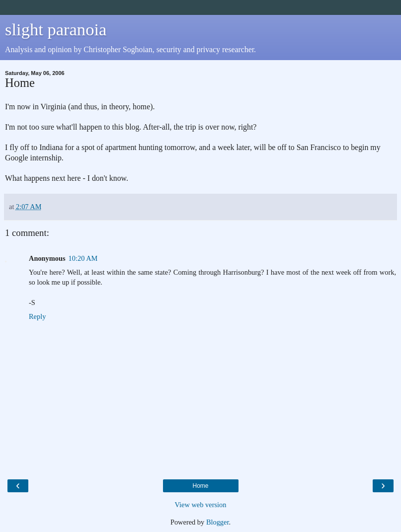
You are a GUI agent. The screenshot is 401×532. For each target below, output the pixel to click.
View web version (201, 505)
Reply (37, 316)
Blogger (218, 522)
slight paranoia (56, 29)
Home (200, 486)
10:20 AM (83, 258)
